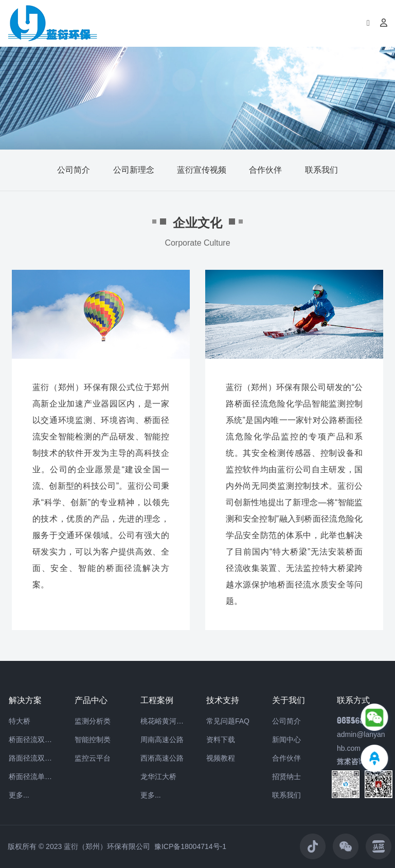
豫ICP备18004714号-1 (190, 846)
